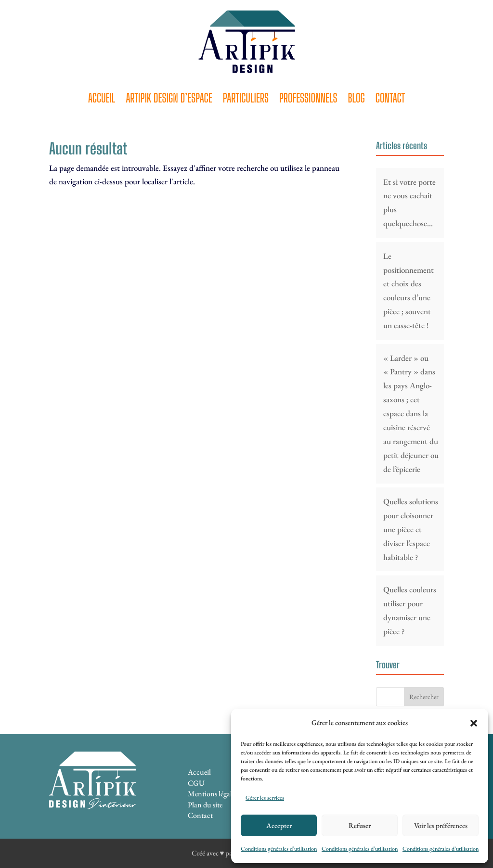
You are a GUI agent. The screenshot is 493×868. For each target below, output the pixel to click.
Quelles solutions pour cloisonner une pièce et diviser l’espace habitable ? (411, 529)
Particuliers (246, 100)
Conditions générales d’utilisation (279, 849)
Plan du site (205, 805)
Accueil (102, 100)
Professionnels (308, 100)
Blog (356, 100)
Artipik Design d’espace (169, 100)
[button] (474, 723)
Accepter (279, 825)
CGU (196, 783)
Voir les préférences (441, 825)
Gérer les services (265, 798)
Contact (390, 100)
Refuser (360, 825)
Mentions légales (213, 794)
